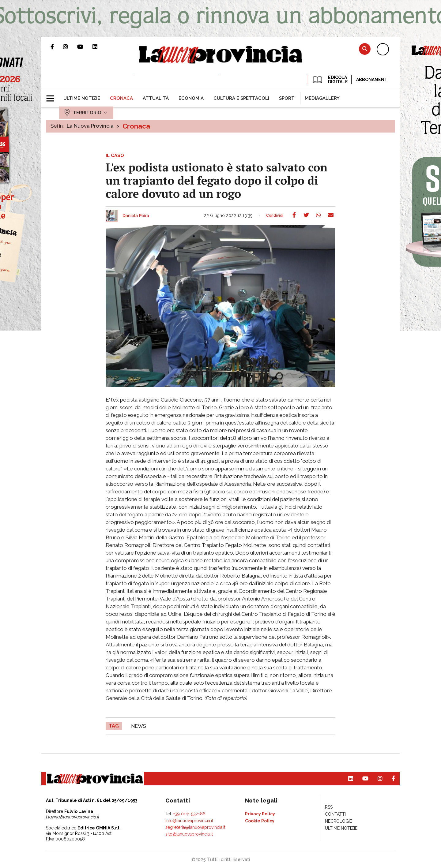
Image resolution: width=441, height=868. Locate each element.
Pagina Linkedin (100, 47)
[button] (53, 96)
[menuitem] (82, 98)
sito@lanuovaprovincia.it (189, 834)
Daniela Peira (136, 216)
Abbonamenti (372, 80)
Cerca (365, 49)
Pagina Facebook (57, 47)
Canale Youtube (85, 47)
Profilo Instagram (70, 47)
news (139, 726)
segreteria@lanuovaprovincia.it (195, 827)
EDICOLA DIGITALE (330, 80)
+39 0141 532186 (189, 814)
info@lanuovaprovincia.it (189, 821)
